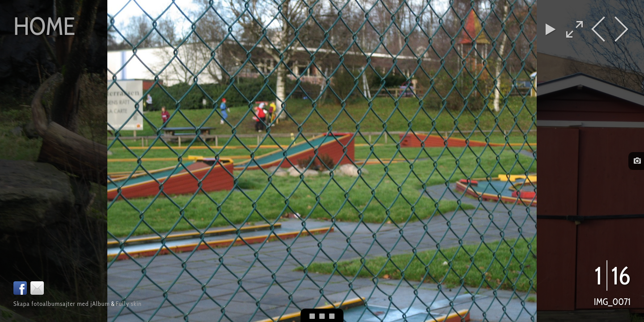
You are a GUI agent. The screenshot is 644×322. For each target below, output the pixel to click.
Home (44, 26)
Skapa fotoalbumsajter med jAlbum (62, 304)
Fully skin (129, 304)
